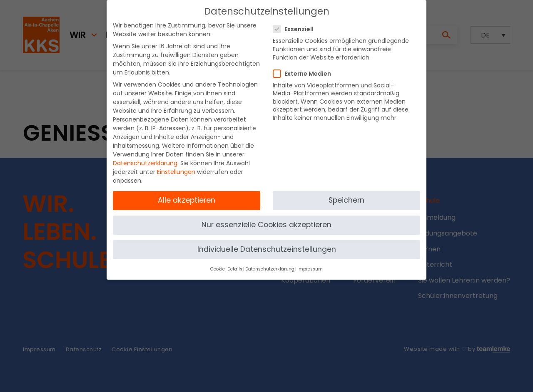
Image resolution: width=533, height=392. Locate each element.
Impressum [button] (310, 262)
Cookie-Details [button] (226, 262)
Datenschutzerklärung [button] (270, 262)
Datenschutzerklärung (145, 156)
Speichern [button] (346, 193)
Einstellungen (176, 165)
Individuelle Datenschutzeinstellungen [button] (267, 243)
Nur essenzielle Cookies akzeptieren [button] (266, 218)
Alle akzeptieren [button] (187, 193)
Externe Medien (305, 67)
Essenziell (296, 22)
